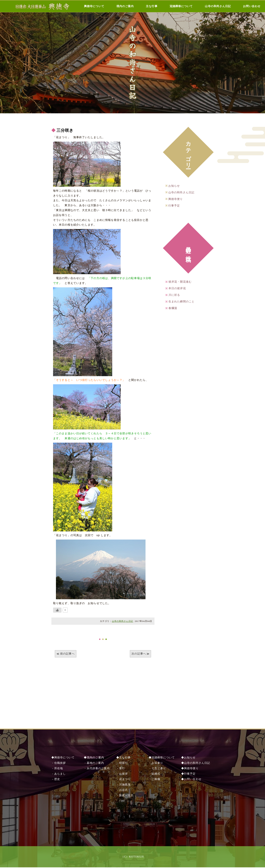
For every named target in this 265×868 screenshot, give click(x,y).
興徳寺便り (176, 199)
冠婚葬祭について (181, 6)
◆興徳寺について (63, 758)
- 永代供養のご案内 (97, 769)
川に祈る (174, 295)
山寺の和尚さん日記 (218, 6)
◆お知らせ (188, 758)
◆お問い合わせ (191, 780)
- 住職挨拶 (59, 764)
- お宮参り (156, 764)
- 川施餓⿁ (123, 785)
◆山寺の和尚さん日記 (196, 764)
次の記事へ (139, 654)
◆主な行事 (124, 758)
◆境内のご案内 (94, 758)
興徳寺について (94, 6)
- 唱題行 (122, 764)
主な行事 (152, 6)
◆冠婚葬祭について (162, 758)
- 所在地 (57, 769)
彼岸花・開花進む (180, 282)
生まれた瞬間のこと (182, 301)
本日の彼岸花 (177, 288)
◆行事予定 (188, 774)
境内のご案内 (125, 6)
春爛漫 (173, 308)
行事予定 (174, 206)
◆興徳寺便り (190, 769)
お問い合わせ (252, 6)
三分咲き (65, 130)
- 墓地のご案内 (94, 764)
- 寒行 (121, 769)
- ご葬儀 (154, 780)
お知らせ (174, 186)
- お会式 (122, 791)
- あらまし (59, 774)
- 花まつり (123, 780)
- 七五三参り (157, 769)
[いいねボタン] (57, 610)
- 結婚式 (154, 774)
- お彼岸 (122, 774)
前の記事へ (67, 654)
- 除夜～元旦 (125, 796)
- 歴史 (56, 780)
